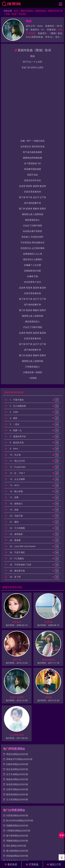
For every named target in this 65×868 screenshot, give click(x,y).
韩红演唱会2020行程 (16, 778)
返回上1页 (54, 864)
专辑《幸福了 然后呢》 (16, 14)
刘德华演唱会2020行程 (17, 696)
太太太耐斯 (20, 411)
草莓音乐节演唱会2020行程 (19, 691)
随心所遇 (19, 424)
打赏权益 (32, 864)
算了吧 (17, 509)
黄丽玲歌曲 (41, 11)
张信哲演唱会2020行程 (17, 717)
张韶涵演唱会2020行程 (17, 788)
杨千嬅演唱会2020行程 (17, 768)
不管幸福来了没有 (23, 497)
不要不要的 (18, 332)
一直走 (16, 356)
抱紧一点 (17, 363)
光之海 (17, 387)
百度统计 (38, 818)
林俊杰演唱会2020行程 (17, 712)
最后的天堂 (18, 375)
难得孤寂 (19, 466)
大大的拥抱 (20, 460)
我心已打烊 (20, 393)
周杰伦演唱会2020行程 (17, 686)
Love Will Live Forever (25, 478)
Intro (15, 381)
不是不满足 (20, 485)
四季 (16, 430)
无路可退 (19, 448)
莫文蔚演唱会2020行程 (17, 793)
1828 (15, 344)
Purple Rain (20, 399)
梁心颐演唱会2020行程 (17, 783)
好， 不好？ (20, 405)
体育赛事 (45, 815)
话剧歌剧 (35, 815)
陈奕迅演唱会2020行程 (17, 727)
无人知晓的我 (19, 338)
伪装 (16, 442)
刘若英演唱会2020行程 (17, 748)
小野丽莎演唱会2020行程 (18, 763)
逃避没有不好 (19, 369)
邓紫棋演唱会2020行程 (17, 773)
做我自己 (19, 436)
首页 (16, 11)
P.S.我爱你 (19, 491)
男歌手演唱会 (9, 815)
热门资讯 (7, 818)
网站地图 (27, 818)
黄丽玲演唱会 (27, 11)
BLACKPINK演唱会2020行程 (20, 753)
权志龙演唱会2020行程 (17, 701)
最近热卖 (11, 864)
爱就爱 (17, 472)
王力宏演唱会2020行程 (17, 732)
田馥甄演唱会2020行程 (17, 758)
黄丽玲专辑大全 (55, 11)
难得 (15, 350)
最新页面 (17, 818)
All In (17, 417)
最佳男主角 (20, 503)
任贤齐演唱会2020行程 (17, 722)
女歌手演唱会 (23, 815)
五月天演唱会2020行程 (17, 706)
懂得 (16, 454)
